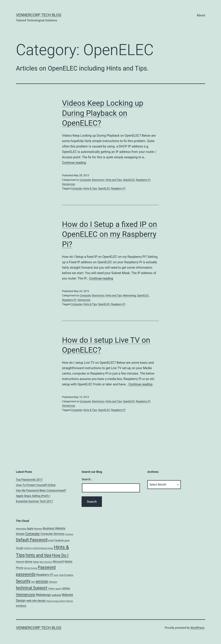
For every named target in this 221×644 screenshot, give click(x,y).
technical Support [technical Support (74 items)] (32, 588)
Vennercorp (69, 184)
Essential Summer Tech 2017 (34, 501)
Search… (87, 479)
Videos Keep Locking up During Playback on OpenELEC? (103, 113)
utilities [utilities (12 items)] (66, 588)
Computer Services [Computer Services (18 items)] (52, 534)
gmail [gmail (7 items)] (67, 540)
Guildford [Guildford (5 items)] (28, 548)
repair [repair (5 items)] (56, 575)
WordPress (197, 628)
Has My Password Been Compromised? (41, 490)
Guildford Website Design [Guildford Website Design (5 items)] (43, 548)
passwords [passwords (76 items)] (26, 574)
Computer (85, 180)
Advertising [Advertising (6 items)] (21, 529)
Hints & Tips (90, 188)
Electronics (98, 180)
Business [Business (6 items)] (38, 529)
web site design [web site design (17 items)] (36, 601)
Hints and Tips (114, 180)
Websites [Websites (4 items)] (70, 601)
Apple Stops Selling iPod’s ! (33, 496)
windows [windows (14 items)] (21, 606)
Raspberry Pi (143, 180)
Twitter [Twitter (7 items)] (51, 589)
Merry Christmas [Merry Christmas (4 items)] (46, 562)
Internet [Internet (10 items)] (20, 562)
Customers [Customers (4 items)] (69, 534)
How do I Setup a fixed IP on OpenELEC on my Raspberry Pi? (109, 234)
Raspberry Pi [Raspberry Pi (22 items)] (45, 575)
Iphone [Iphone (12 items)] (28, 562)
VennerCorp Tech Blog (39, 15)
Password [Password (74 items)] (47, 567)
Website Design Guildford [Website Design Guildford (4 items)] (56, 601)
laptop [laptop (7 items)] (36, 562)
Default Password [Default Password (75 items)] (32, 540)
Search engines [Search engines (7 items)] (66, 575)
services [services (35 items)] (42, 581)
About (201, 15)
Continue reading (74, 163)
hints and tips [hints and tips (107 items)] (38, 555)
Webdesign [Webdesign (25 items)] (43, 595)
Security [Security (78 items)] (23, 581)
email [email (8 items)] (51, 540)
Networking (129, 295)
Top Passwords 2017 (29, 480)
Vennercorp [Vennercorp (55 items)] (26, 595)
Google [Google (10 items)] (20, 548)
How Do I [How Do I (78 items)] (60, 555)
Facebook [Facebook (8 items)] (59, 540)
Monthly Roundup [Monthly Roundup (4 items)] (30, 568)
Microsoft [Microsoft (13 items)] (58, 562)
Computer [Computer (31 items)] (33, 534)
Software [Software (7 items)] (53, 582)
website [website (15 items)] (56, 595)
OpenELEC (129, 180)
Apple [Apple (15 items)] (30, 528)
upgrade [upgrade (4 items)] (58, 589)
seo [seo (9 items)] (33, 582)
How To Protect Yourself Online (36, 485)
